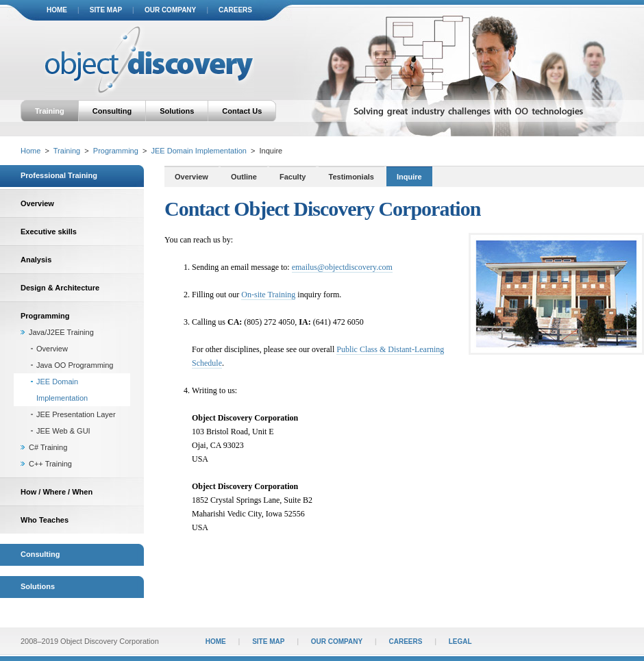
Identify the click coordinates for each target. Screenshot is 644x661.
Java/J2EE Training (61, 332)
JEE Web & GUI (63, 431)
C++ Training (50, 464)
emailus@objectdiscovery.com (342, 267)
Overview (37, 203)
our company (170, 10)
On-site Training (268, 295)
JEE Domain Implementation (198, 151)
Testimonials (351, 177)
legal (460, 641)
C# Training (48, 447)
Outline (244, 177)
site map (106, 10)
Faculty (293, 177)
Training (50, 111)
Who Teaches (45, 520)
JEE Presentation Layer (76, 414)
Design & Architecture (60, 288)
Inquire (409, 177)
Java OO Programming (75, 365)
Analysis (36, 260)
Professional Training (59, 175)
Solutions (177, 111)
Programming (116, 151)
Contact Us (242, 111)
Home (30, 151)
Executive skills (49, 232)
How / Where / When (57, 492)
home (57, 10)
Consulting (112, 111)
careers (235, 10)
